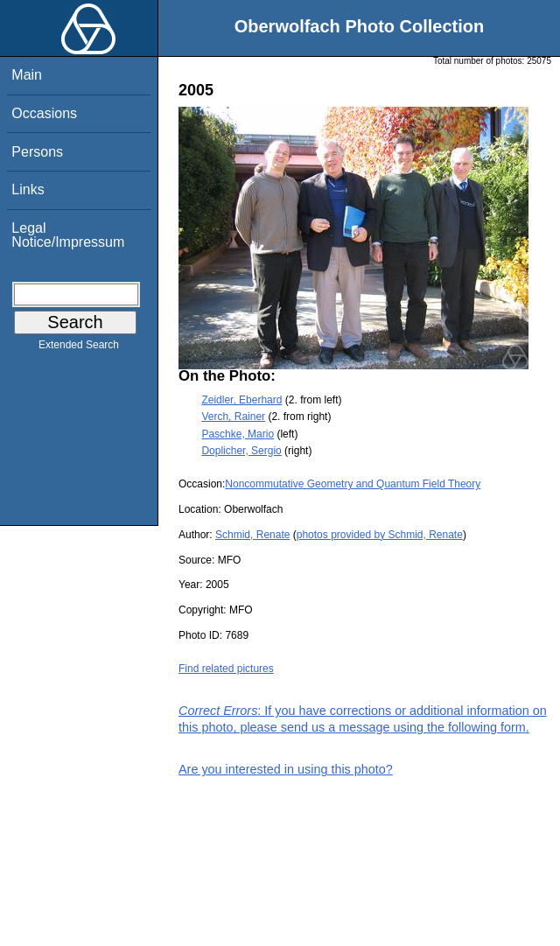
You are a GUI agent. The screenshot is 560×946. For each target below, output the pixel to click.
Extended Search (79, 348)
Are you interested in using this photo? (286, 769)
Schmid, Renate (252, 535)
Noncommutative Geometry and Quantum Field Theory (353, 484)
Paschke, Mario (238, 434)
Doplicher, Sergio (241, 451)
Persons (37, 152)
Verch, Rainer (233, 417)
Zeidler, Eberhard (241, 400)
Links (28, 189)
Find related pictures (226, 669)
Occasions (44, 113)
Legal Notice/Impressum (68, 235)
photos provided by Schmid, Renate (380, 535)
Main (27, 75)
